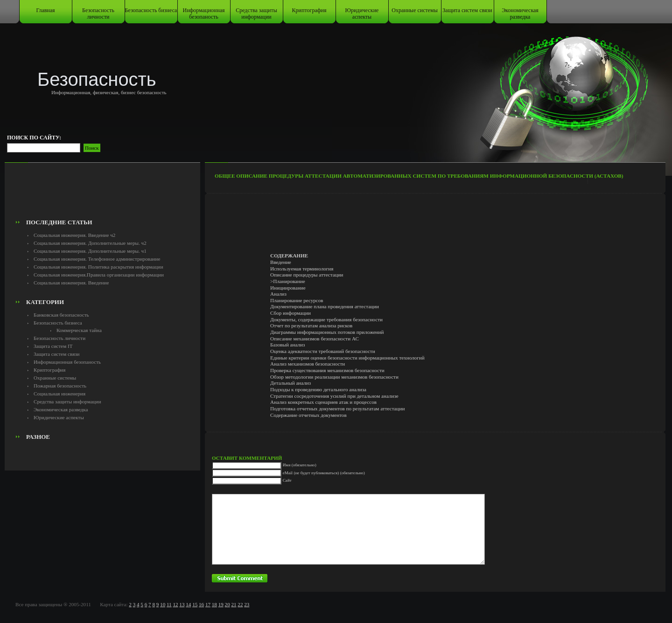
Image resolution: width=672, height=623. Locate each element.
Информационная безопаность (204, 14)
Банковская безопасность (61, 315)
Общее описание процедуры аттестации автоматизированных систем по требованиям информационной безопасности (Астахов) (419, 176)
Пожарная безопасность (60, 386)
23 (247, 604)
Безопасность (97, 79)
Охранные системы (414, 10)
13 (182, 604)
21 (234, 604)
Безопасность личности (98, 14)
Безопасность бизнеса (151, 10)
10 (163, 604)
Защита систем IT (53, 346)
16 (201, 604)
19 (221, 604)
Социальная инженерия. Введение (71, 283)
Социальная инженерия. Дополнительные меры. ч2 (90, 243)
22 (240, 604)
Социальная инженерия (59, 394)
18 (214, 604)
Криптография (309, 10)
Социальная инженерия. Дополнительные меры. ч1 (90, 251)
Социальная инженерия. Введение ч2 (74, 235)
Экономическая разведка (520, 14)
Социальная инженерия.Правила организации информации (99, 275)
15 (195, 604)
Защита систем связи (467, 10)
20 (227, 604)
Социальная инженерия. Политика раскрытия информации (98, 267)
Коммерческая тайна (79, 330)
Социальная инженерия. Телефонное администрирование (97, 259)
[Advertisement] (103, 194)
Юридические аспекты (362, 14)
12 (175, 604)
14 (188, 604)
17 (208, 604)
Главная (45, 10)
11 (169, 604)
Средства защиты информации (256, 14)
